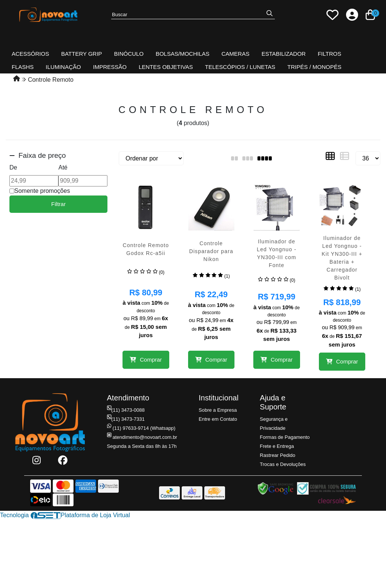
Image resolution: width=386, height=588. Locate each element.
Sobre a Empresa (218, 410)
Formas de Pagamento (285, 437)
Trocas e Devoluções (283, 464)
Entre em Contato (218, 419)
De (13, 167)
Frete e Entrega (277, 446)
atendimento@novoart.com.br (142, 437)
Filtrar (58, 204)
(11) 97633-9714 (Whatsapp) (141, 428)
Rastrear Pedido (277, 455)
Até (63, 167)
